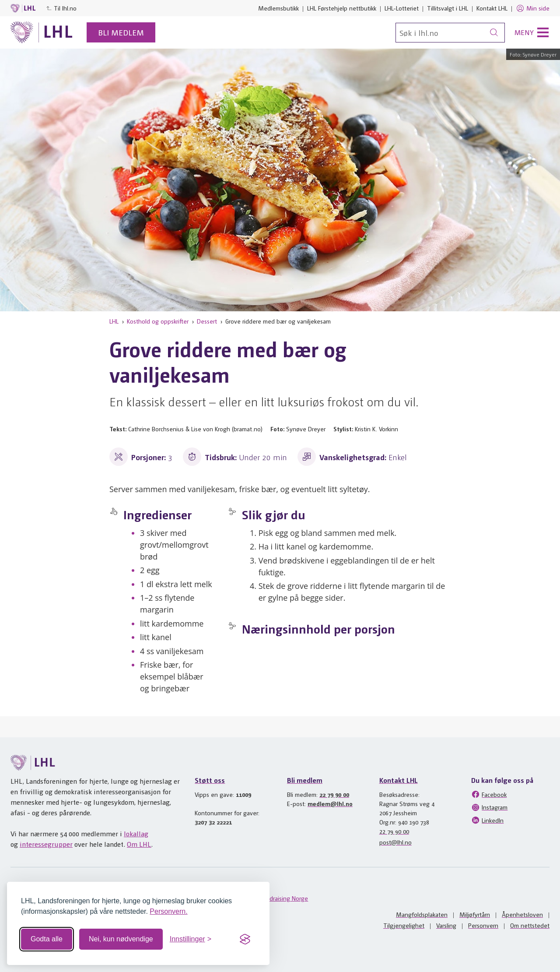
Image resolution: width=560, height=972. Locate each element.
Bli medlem (121, 32)
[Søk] (450, 33)
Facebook (489, 794)
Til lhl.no (61, 8)
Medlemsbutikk (278, 8)
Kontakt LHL (492, 8)
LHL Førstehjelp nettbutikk (342, 8)
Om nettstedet (530, 925)
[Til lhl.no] (42, 32)
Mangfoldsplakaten (422, 914)
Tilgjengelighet (404, 925)
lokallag (136, 833)
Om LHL (139, 844)
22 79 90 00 (334, 794)
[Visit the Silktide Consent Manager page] (245, 939)
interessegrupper (46, 844)
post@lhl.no (395, 842)
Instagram (489, 807)
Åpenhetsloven (522, 914)
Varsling (446, 925)
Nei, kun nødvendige (121, 939)
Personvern (483, 925)
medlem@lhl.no (330, 803)
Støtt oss (210, 780)
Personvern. (168, 911)
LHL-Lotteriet (402, 8)
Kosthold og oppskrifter (158, 321)
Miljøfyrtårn (475, 914)
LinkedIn (487, 820)
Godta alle (47, 939)
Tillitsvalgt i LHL (448, 8)
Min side (533, 8)
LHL (114, 321)
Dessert (207, 321)
